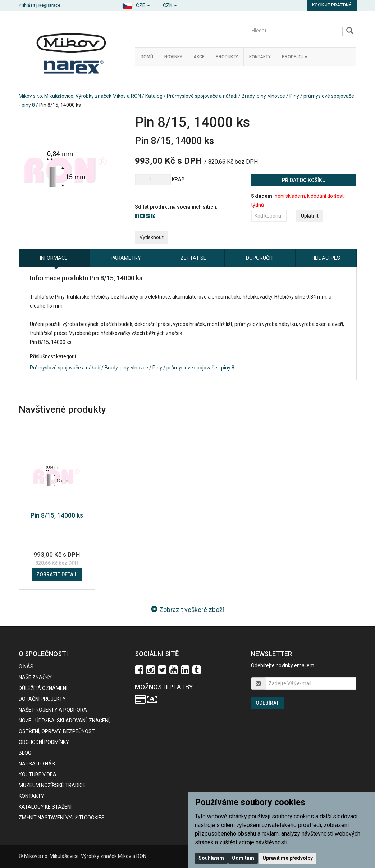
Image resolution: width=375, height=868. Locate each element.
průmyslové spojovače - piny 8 (200, 368)
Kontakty (260, 57)
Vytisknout (152, 237)
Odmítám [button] (243, 858)
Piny (294, 96)
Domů (147, 57)
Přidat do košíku (304, 180)
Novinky (173, 57)
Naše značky (35, 677)
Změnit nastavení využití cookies (62, 818)
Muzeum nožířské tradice (52, 785)
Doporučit (260, 258)
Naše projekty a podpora (53, 710)
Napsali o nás (37, 764)
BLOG (25, 753)
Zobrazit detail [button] (57, 574)
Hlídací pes (326, 258)
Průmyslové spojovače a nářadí (202, 96)
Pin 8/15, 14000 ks (57, 515)
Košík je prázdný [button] (332, 5)
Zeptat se (193, 258)
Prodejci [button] (295, 57)
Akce (199, 57)
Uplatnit (310, 216)
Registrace (49, 5)
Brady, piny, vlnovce (263, 96)
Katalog (154, 96)
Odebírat (267, 703)
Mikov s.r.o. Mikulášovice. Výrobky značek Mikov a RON (80, 96)
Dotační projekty (42, 699)
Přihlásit (27, 5)
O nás (26, 667)
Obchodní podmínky (44, 742)
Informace (54, 258)
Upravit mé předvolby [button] (288, 858)
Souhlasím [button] (211, 858)
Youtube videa (38, 774)
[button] (136, 4)
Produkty (227, 57)
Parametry (126, 258)
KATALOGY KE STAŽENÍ (45, 807)
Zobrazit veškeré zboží (187, 610)
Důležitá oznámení (43, 688)
